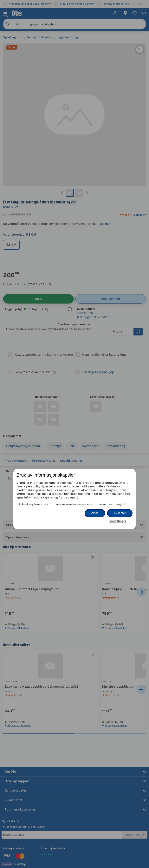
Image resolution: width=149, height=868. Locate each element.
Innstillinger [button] (118, 521)
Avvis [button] (95, 513)
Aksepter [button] (120, 513)
